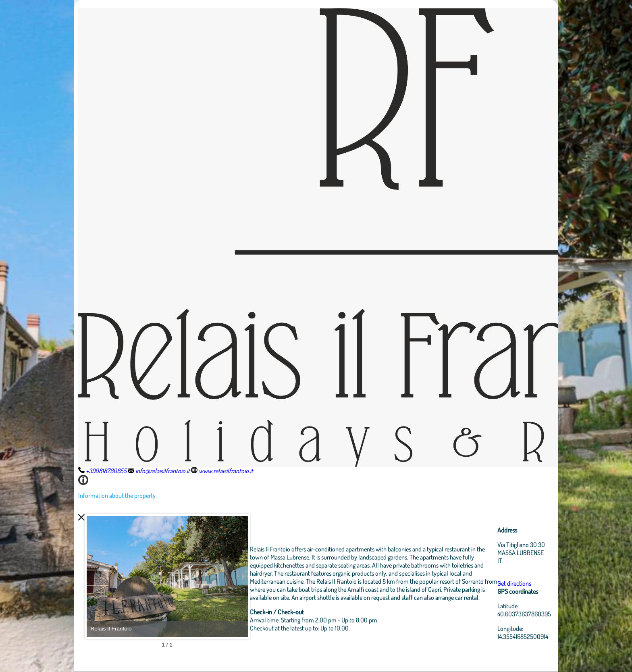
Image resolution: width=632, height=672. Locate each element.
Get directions (514, 583)
